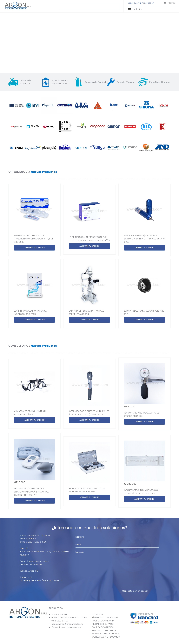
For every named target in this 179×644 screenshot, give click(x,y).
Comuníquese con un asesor (66, 627)
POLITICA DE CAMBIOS (103, 627)
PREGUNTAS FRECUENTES (104, 630)
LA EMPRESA (98, 614)
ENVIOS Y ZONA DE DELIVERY (106, 634)
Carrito (169, 3)
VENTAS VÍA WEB (60, 614)
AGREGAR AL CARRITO (35, 248)
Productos (135, 9)
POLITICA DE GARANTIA (103, 621)
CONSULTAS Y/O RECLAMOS (106, 637)
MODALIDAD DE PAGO (103, 624)
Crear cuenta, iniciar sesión (141, 3)
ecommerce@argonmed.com (67, 624)
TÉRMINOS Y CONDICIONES (105, 617)
